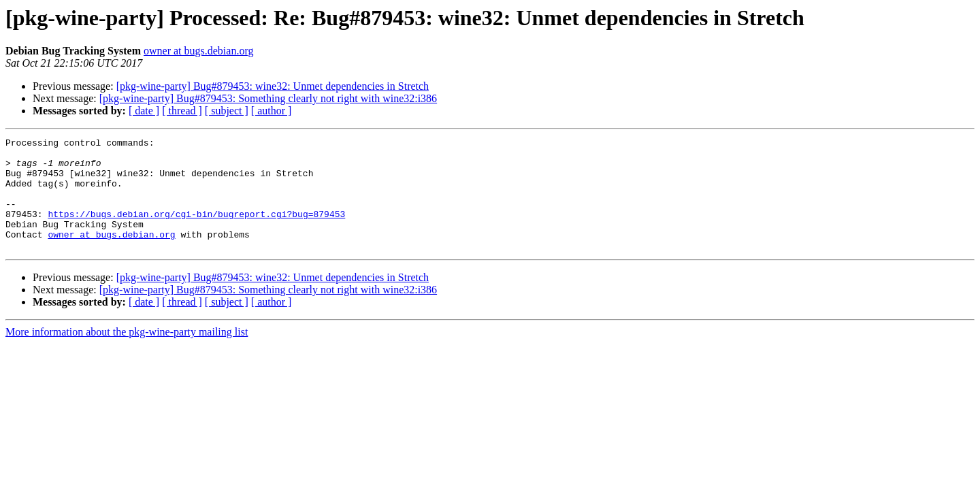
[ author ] (272, 111)
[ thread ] (182, 111)
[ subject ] (227, 111)
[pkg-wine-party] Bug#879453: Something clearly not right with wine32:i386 (268, 98)
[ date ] (144, 111)
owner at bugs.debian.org (198, 51)
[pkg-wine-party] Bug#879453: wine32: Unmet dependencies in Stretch (273, 86)
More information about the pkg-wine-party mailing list (127, 354)
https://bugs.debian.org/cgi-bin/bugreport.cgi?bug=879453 (196, 230)
